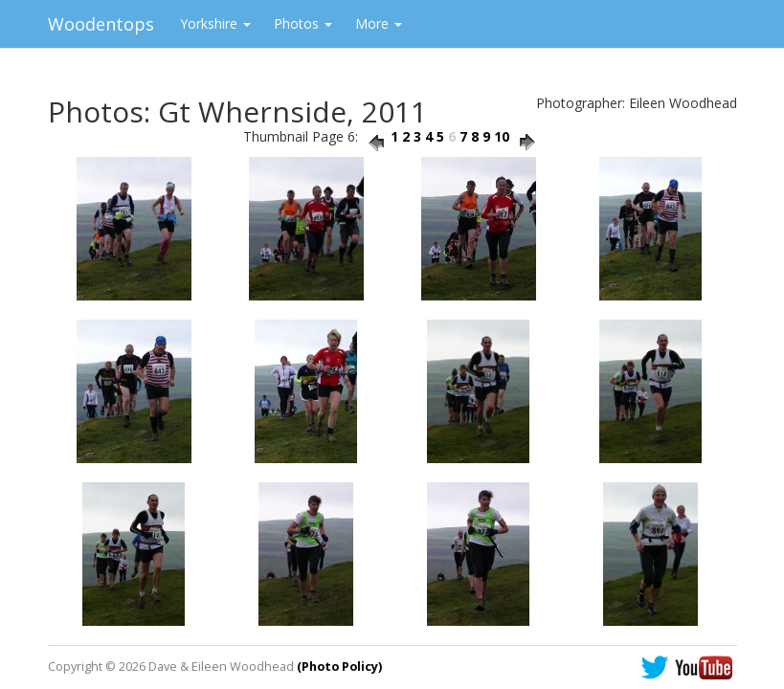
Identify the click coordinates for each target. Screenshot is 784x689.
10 (502, 136)
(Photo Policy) (339, 667)
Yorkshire (215, 23)
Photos (303, 23)
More (379, 23)
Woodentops (101, 24)
